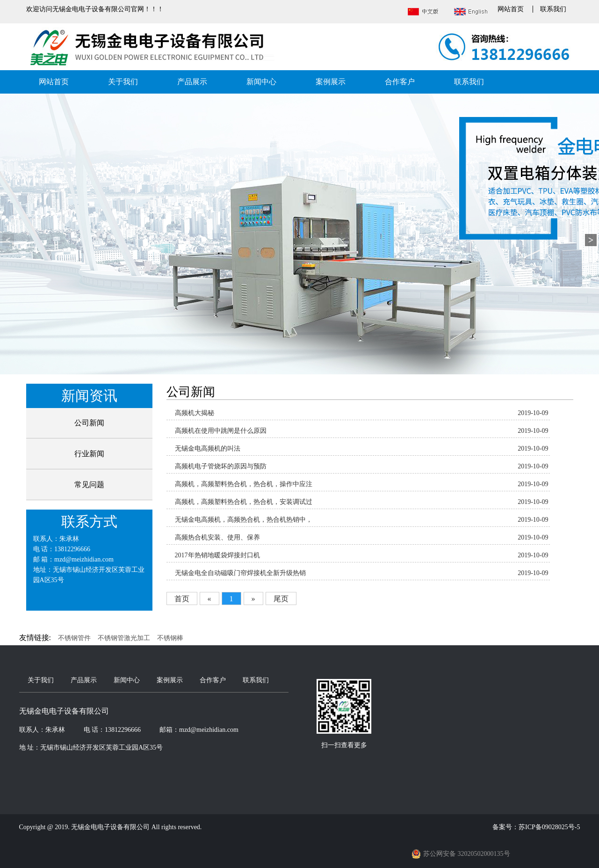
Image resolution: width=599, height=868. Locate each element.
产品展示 (192, 82)
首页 (182, 599)
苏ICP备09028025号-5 (549, 827)
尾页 (281, 599)
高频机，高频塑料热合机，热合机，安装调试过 (244, 502)
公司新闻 (89, 423)
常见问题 (89, 485)
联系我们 (553, 9)
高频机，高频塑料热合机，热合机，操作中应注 (244, 484)
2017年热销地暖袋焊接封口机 (217, 555)
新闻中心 (261, 82)
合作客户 (400, 82)
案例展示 (331, 82)
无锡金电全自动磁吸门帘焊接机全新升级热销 (240, 573)
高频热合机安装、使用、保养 (217, 537)
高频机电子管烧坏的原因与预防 (221, 466)
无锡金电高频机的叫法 (208, 449)
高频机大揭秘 (195, 413)
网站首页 (511, 9)
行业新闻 (89, 454)
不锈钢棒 (170, 638)
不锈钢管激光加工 (124, 638)
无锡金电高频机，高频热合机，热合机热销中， (244, 520)
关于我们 (123, 82)
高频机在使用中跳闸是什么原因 (221, 431)
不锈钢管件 (74, 638)
